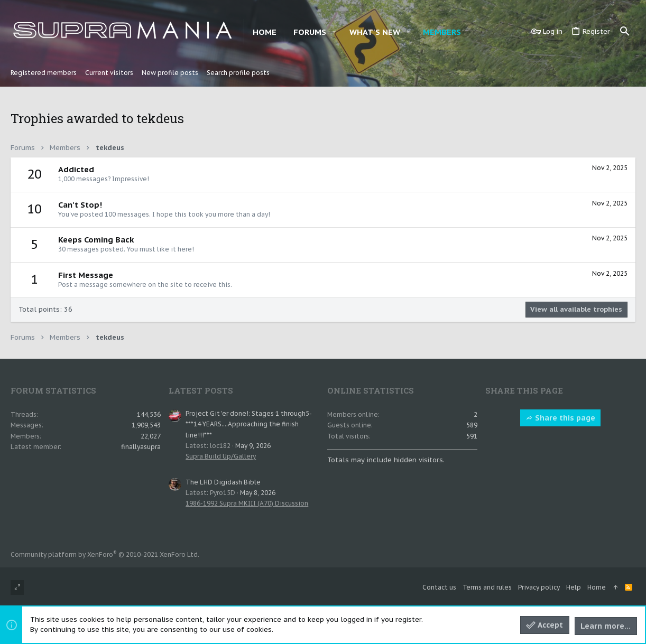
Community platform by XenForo (105, 554)
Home (597, 587)
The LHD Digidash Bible (223, 482)
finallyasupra (141, 447)
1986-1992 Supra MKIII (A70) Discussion (247, 503)
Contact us (439, 587)
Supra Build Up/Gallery (221, 456)
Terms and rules (487, 587)
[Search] (625, 32)
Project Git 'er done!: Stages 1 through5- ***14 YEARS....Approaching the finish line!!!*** (248, 424)
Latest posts (201, 390)
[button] (334, 32)
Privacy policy (539, 587)
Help (574, 587)
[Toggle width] (17, 588)
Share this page (560, 418)
